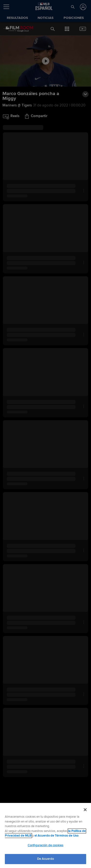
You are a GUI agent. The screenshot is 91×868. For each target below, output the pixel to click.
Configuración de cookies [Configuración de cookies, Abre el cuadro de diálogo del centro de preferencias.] (45, 845)
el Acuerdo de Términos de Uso (56, 836)
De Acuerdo (45, 859)
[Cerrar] (85, 810)
